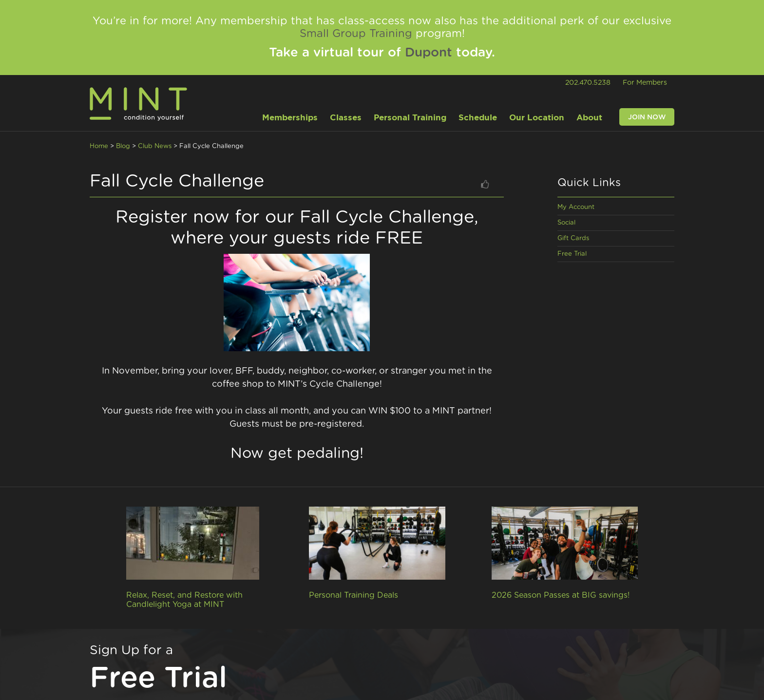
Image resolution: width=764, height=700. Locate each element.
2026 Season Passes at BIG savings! (561, 595)
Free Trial (572, 254)
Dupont (429, 53)
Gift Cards (573, 238)
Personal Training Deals (353, 595)
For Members (645, 83)
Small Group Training (356, 34)
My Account (576, 207)
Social (566, 223)
